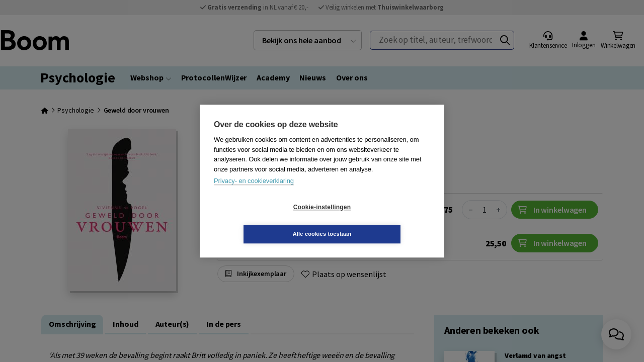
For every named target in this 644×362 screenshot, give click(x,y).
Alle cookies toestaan (382, 220)
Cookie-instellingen (262, 221)
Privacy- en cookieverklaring (254, 194)
